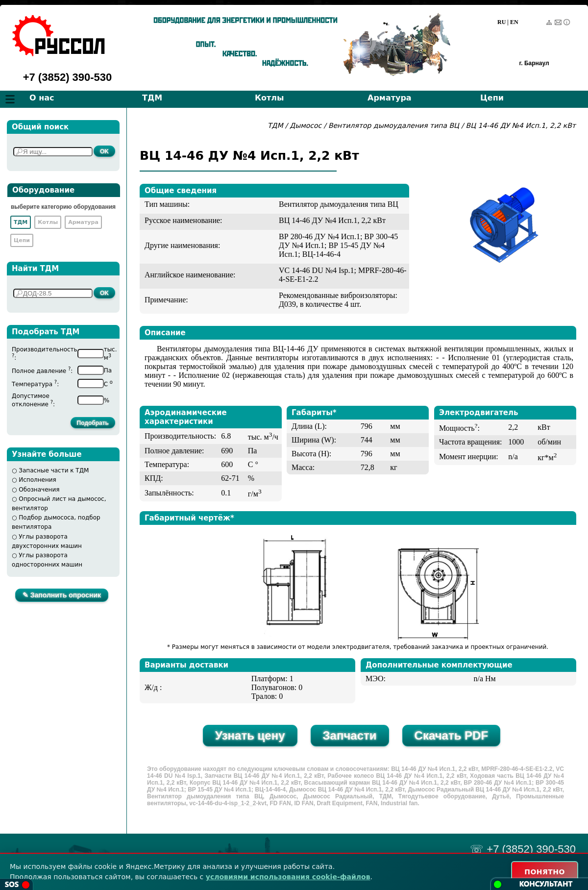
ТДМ (152, 98)
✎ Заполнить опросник (62, 595)
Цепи (492, 98)
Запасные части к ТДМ (54, 470)
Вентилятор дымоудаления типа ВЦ (395, 125)
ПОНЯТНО (545, 872)
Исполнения (37, 480)
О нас (42, 98)
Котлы (269, 98)
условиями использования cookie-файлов (288, 877)
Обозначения (39, 490)
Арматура (390, 98)
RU (502, 22)
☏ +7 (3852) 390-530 (523, 849)
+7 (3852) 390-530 (68, 77)
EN (514, 22)
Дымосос (306, 125)
